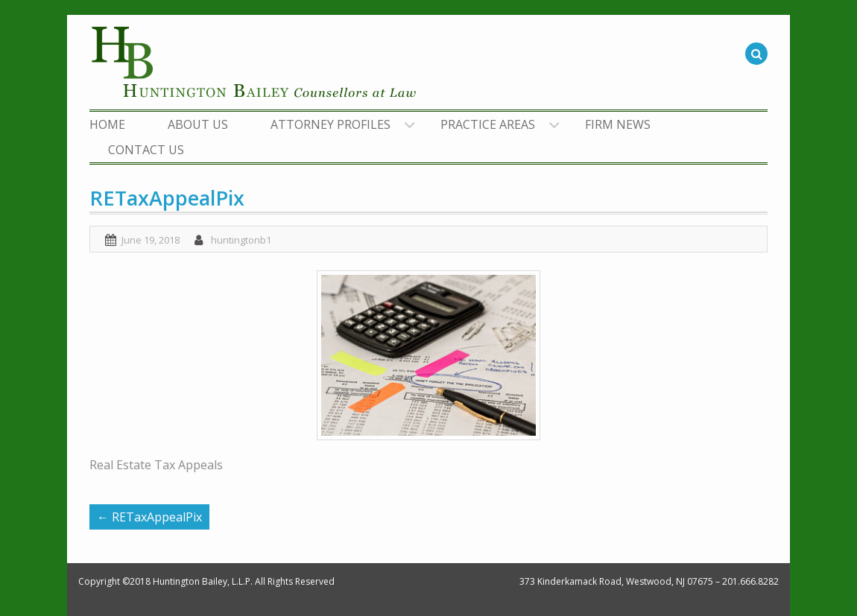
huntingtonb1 (241, 240)
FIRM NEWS (618, 124)
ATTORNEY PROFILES (331, 124)
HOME (107, 124)
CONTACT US (146, 150)
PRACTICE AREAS (488, 124)
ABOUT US (198, 124)
